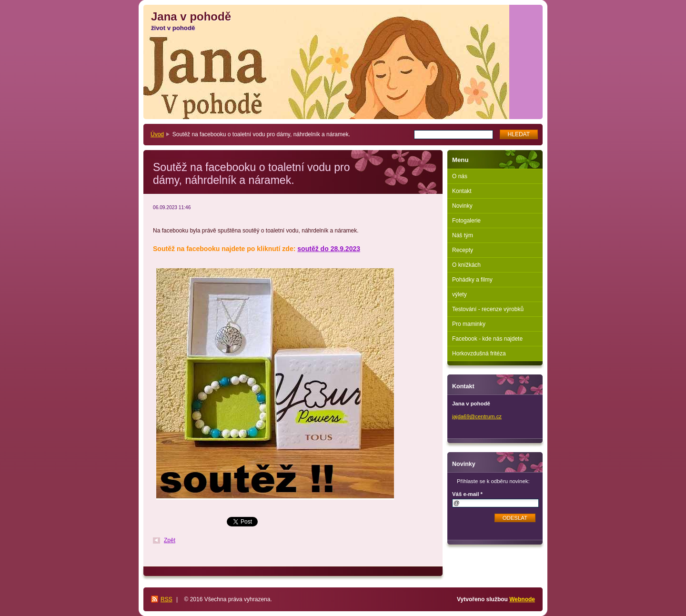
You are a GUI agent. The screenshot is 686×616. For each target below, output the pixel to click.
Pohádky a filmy (472, 280)
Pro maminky (469, 324)
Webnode (522, 599)
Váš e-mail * (467, 494)
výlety (459, 294)
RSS (166, 599)
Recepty (463, 250)
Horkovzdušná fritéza (479, 353)
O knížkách (466, 265)
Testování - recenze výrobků (488, 309)
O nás (460, 176)
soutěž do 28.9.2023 (329, 249)
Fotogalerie (466, 221)
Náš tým (463, 235)
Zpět (170, 540)
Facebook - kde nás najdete (487, 339)
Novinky (462, 206)
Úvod (157, 134)
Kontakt (462, 191)
